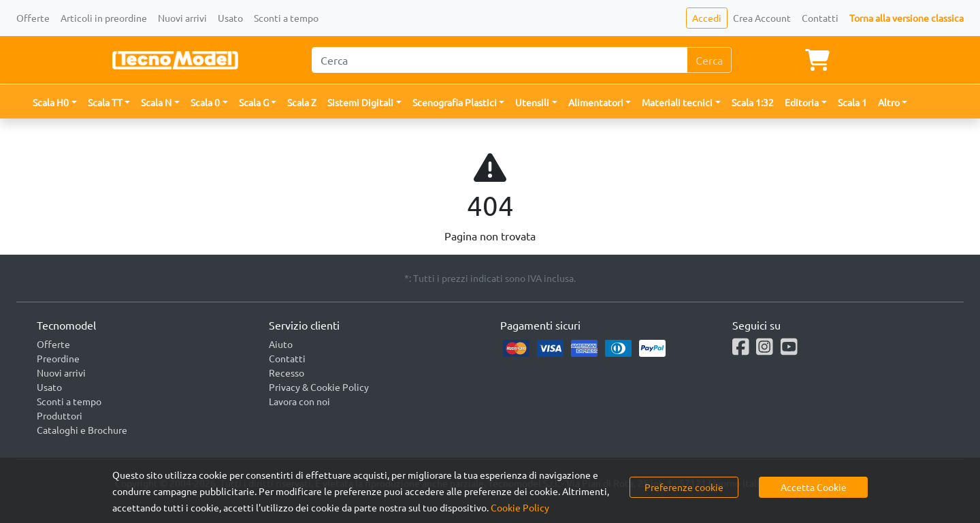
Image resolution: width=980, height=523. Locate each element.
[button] (55, 102)
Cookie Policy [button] (520, 507)
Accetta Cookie (814, 487)
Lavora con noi (299, 401)
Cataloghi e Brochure (82, 430)
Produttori (60, 415)
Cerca (709, 60)
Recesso (287, 373)
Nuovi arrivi (182, 18)
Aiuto (281, 344)
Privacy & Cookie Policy (319, 387)
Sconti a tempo (286, 18)
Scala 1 (852, 102)
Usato (230, 18)
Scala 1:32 (753, 102)
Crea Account (762, 18)
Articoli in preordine (104, 18)
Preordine (58, 358)
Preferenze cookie (684, 487)
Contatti (820, 18)
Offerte (33, 18)
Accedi (707, 18)
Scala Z (302, 102)
